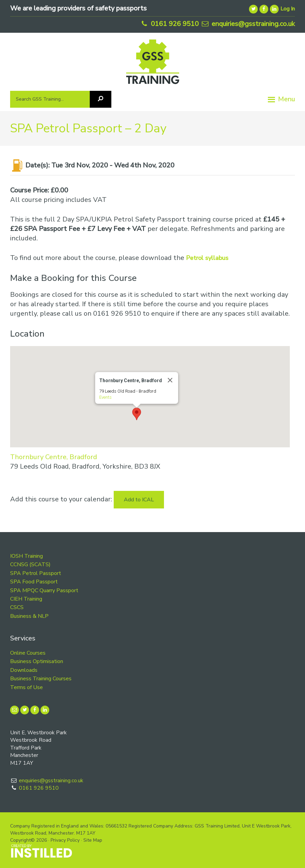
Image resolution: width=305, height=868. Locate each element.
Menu (286, 99)
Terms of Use (26, 687)
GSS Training (153, 64)
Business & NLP (29, 616)
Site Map (93, 840)
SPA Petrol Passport (36, 573)
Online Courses (28, 653)
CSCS (17, 607)
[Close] (170, 380)
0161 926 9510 (169, 24)
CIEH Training (26, 599)
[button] (137, 414)
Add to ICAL (139, 500)
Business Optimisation (37, 661)
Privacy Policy (65, 840)
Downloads (24, 670)
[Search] (101, 99)
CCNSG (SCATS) (30, 564)
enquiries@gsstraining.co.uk (248, 24)
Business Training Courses (41, 679)
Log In (288, 9)
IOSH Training (26, 556)
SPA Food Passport (34, 582)
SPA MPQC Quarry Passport (44, 590)
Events (105, 397)
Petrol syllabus (207, 258)
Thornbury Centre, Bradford (54, 457)
